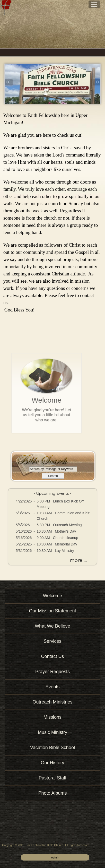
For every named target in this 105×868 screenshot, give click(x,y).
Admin (55, 857)
